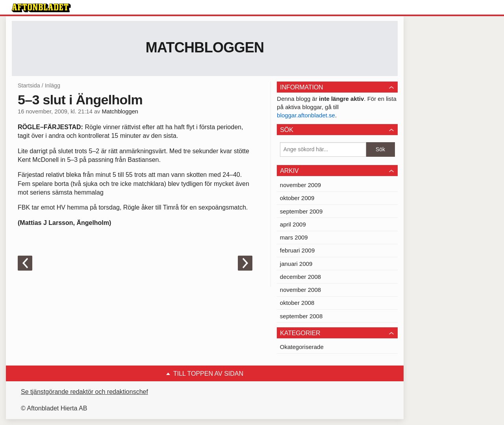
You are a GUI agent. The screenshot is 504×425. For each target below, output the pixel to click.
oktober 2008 (297, 303)
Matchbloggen (205, 47)
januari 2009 (296, 264)
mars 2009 (294, 237)
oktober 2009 (297, 198)
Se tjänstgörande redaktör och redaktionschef (84, 392)
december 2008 (300, 277)
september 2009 (301, 211)
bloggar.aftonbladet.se (306, 115)
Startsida (29, 85)
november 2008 (300, 290)
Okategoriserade (302, 347)
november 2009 (300, 185)
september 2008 (301, 316)
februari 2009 (297, 250)
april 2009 (293, 224)
